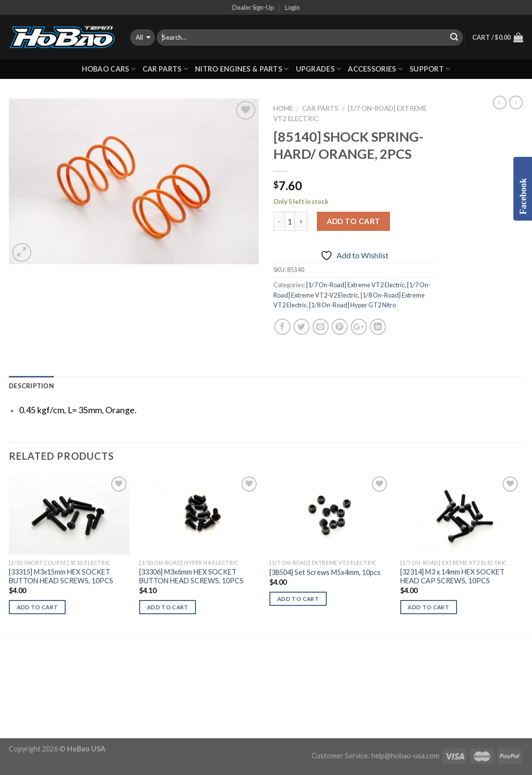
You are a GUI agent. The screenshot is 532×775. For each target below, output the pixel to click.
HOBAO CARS (109, 69)
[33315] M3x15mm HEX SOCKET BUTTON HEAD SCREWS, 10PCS (61, 576)
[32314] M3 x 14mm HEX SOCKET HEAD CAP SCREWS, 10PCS (452, 576)
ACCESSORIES (375, 69)
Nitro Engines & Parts (242, 69)
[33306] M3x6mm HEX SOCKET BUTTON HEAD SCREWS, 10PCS (191, 576)
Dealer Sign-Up (253, 7)
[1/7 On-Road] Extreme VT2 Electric (355, 285)
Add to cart (354, 221)
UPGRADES (319, 69)
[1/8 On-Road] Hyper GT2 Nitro (352, 305)
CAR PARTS (165, 69)
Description (31, 386)
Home (283, 108)
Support (430, 69)
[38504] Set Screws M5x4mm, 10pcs (325, 572)
